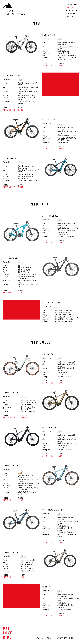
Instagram (39, 638)
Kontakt (50, 638)
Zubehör (70, 13)
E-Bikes (70, 7)
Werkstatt (72, 10)
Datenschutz (61, 638)
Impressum (74, 638)
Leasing (70, 16)
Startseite (72, 4)
